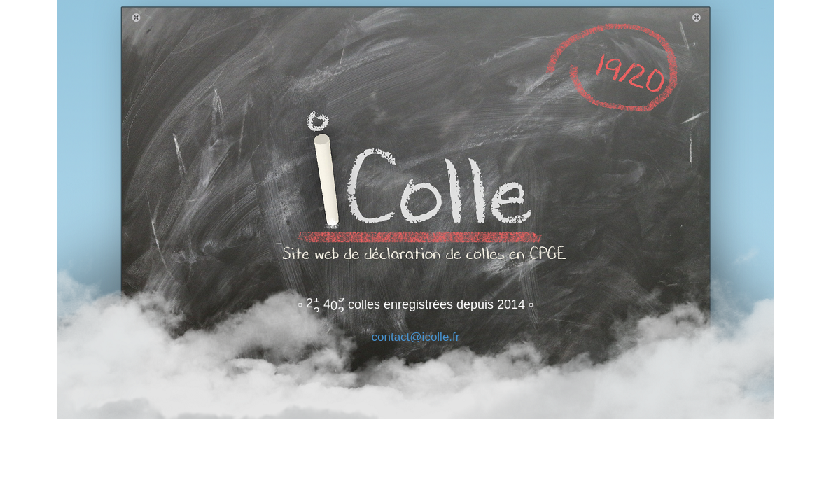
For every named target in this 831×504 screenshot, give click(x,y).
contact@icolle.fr (416, 337)
